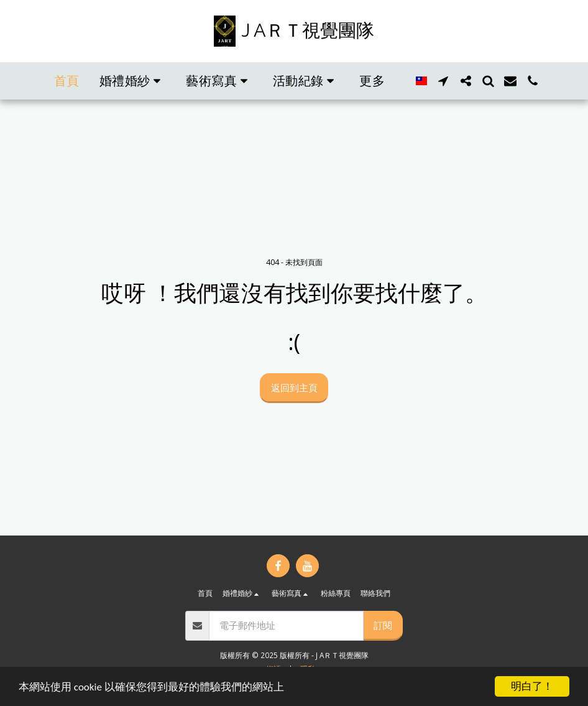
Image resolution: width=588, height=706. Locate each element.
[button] (133, 81)
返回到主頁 (294, 388)
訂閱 (383, 625)
